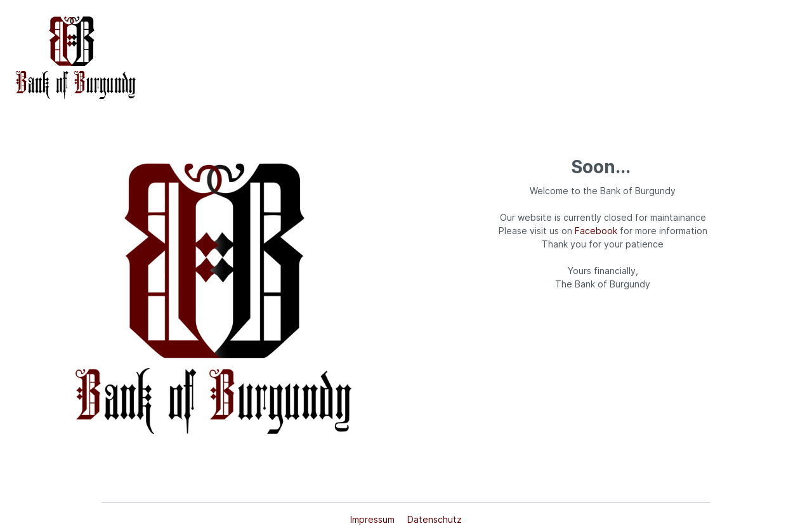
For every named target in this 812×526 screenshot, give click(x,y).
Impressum (374, 519)
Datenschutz (435, 519)
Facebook (596, 231)
